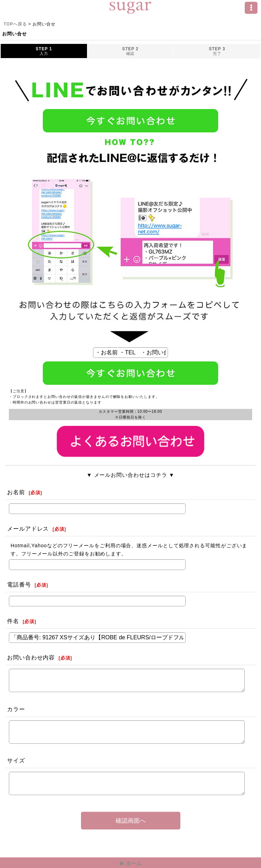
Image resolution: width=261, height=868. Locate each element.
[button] (251, 8)
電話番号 (19, 584)
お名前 (16, 492)
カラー (16, 709)
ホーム (130, 863)
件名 (13, 621)
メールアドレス (28, 529)
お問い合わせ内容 (31, 657)
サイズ (16, 760)
